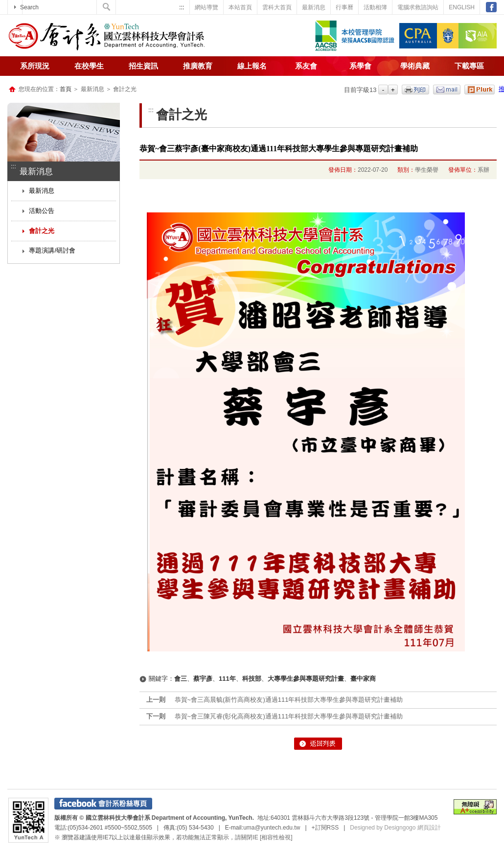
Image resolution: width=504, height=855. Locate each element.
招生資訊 (143, 66)
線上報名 (252, 66)
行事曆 (344, 7)
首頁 (66, 89)
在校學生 (89, 66)
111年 (227, 679)
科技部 (252, 679)
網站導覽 (206, 7)
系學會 (360, 66)
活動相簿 (375, 7)
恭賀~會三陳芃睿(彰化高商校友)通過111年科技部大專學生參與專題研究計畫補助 (289, 716)
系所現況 (35, 66)
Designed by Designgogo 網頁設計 (395, 828)
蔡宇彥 (203, 679)
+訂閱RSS (325, 828)
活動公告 (42, 211)
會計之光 (42, 231)
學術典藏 (415, 66)
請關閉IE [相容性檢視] (263, 837)
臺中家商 (363, 679)
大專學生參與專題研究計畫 (306, 679)
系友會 (306, 66)
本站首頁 (240, 7)
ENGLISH (462, 7)
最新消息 (314, 7)
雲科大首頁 (277, 7)
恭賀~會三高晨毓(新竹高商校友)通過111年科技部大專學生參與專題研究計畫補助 (289, 700)
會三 (181, 679)
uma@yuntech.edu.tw (272, 828)
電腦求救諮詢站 (418, 7)
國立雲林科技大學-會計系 (107, 37)
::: (182, 7)
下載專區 (469, 66)
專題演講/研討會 (52, 250)
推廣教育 (198, 66)
